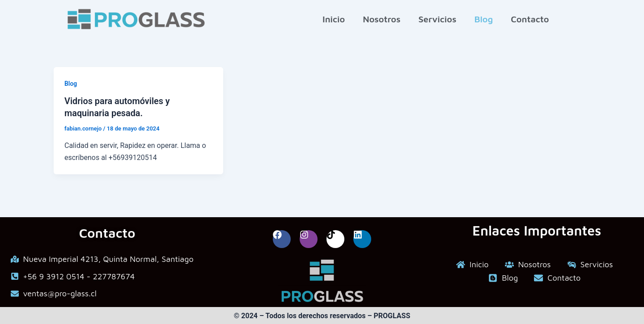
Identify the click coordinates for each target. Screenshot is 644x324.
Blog (483, 19)
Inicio (334, 19)
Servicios (437, 19)
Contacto (530, 19)
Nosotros (381, 19)
